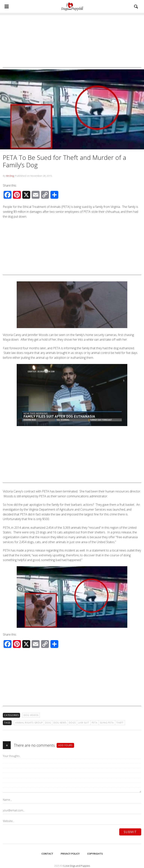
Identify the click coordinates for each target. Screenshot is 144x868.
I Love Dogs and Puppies (76, 866)
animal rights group (29, 723)
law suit (84, 723)
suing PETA (107, 723)
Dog (48, 723)
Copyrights (95, 854)
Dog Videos (31, 715)
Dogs (72, 723)
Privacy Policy (70, 854)
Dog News (60, 723)
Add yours (65, 745)
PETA (95, 723)
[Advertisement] (72, 41)
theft (120, 723)
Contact (47, 854)
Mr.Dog (10, 176)
